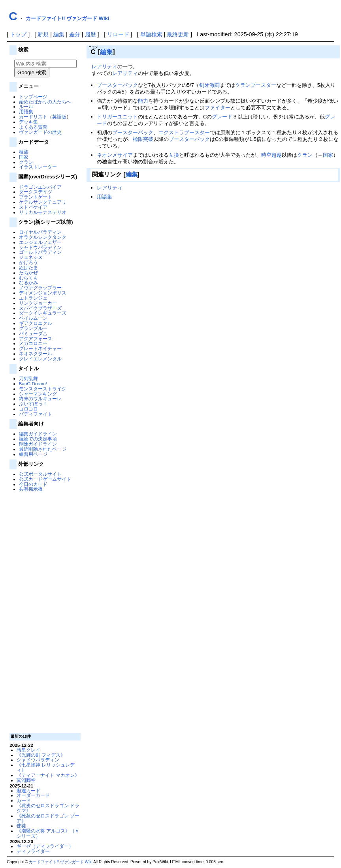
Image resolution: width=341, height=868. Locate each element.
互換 (174, 155)
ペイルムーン (33, 318)
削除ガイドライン (38, 444)
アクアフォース (36, 338)
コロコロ (28, 409)
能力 (143, 101)
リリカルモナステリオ (43, 212)
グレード (222, 117)
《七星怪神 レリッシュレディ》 (46, 767)
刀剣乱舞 (28, 378)
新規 (43, 34)
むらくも (28, 278)
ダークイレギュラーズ (43, 313)
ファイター (218, 108)
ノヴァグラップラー (40, 288)
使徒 (21, 826)
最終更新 (178, 34)
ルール (26, 106)
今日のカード (33, 484)
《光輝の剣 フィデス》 (41, 755)
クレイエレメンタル (40, 359)
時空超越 (271, 155)
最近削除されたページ (43, 449)
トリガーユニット (117, 117)
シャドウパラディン (40, 247)
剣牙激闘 (209, 85)
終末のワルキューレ (40, 398)
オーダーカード (33, 795)
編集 (59, 34)
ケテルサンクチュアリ (43, 202)
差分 (75, 34)
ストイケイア (33, 207)
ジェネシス (31, 257)
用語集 (26, 112)
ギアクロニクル (36, 323)
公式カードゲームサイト (45, 479)
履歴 (90, 34)
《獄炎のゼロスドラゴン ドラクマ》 (48, 808)
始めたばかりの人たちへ (45, 102)
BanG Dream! (33, 383)
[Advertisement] (44, 612)
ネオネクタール (36, 353)
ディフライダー (33, 851)
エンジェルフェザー (40, 242)
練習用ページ (33, 454)
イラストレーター (38, 167)
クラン (26, 162)
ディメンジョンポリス (43, 293)
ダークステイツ (36, 192)
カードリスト (33, 117)
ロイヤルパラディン (40, 232)
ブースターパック (117, 85)
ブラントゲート (36, 197)
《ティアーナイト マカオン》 (48, 775)
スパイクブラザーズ (40, 308)
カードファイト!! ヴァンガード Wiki (68, 18)
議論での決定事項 (38, 439)
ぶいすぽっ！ (33, 404)
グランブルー (33, 328)
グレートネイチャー (40, 348)
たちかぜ (28, 273)
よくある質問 (33, 127)
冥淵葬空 (26, 780)
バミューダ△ (33, 333)
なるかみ (28, 282)
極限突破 (143, 139)
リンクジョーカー (38, 303)
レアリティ (105, 67)
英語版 (59, 117)
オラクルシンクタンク (43, 237)
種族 (24, 152)
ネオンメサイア (115, 155)
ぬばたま (28, 267)
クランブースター (256, 85)
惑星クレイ (28, 750)
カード (24, 800)
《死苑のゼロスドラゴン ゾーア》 (48, 818)
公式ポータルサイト (40, 474)
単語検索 (151, 34)
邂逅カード (28, 790)
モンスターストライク (43, 389)
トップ (18, 34)
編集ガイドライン (38, 434)
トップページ (33, 97)
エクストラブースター (184, 132)
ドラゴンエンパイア (40, 187)
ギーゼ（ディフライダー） (45, 846)
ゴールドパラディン (40, 252)
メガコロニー (33, 343)
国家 (24, 157)
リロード (118, 34)
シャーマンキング (38, 394)
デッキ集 (28, 122)
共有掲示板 (31, 489)
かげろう (28, 262)
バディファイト (36, 414)
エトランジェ (33, 298)
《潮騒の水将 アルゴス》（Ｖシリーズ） (48, 833)
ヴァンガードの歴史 (40, 132)
